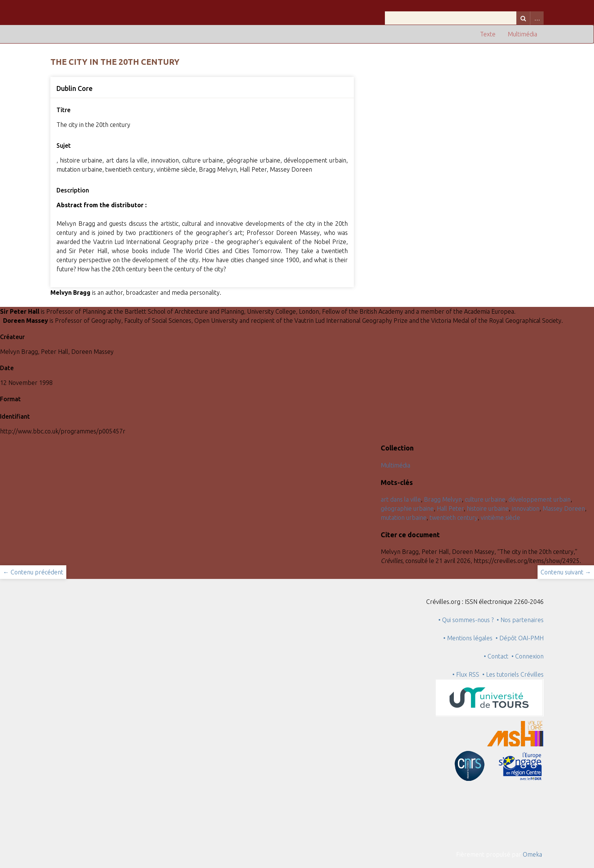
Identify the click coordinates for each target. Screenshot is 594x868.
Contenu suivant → (566, 572)
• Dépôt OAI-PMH (520, 638)
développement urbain (539, 499)
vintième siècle (500, 518)
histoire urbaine (488, 508)
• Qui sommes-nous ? (466, 620)
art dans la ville (401, 499)
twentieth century (454, 518)
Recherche (523, 18)
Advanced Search (537, 18)
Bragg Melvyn (443, 499)
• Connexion (528, 656)
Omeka (532, 854)
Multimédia (522, 34)
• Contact (498, 656)
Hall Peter (450, 508)
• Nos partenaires (520, 620)
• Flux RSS (466, 674)
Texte (488, 34)
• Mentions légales (468, 638)
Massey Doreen (564, 508)
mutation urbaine (404, 518)
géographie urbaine (407, 508)
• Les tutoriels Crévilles (513, 674)
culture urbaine (485, 499)
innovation (526, 508)
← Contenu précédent (33, 572)
